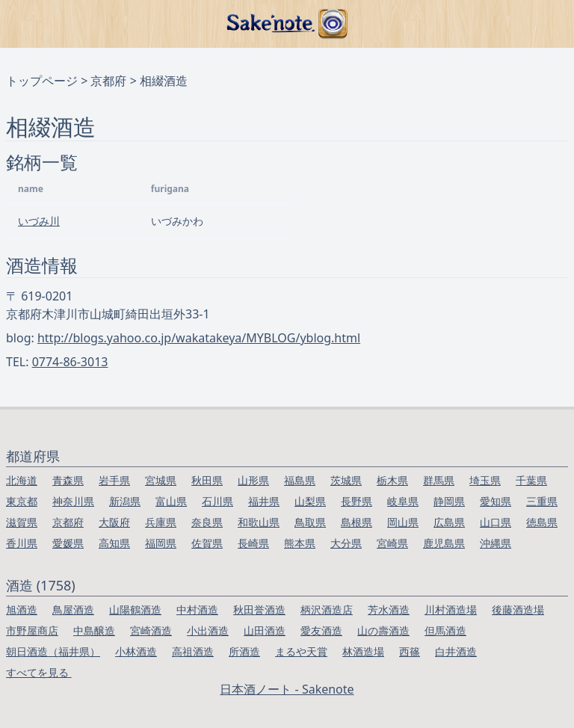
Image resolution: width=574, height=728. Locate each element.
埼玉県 (485, 480)
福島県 (300, 480)
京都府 (108, 81)
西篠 (410, 651)
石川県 (217, 501)
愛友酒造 (321, 630)
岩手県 (114, 480)
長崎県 (253, 543)
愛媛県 (68, 543)
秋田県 (207, 480)
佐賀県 (207, 543)
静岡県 (449, 501)
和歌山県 (259, 522)
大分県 (346, 543)
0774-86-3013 (70, 362)
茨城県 (346, 480)
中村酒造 (197, 610)
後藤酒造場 (518, 610)
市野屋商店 (32, 630)
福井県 (264, 501)
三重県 (542, 501)
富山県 (171, 501)
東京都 (22, 501)
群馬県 (439, 480)
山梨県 (310, 501)
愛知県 (496, 501)
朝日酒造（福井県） (53, 651)
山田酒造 (265, 630)
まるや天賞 (301, 651)
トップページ (42, 81)
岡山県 (403, 522)
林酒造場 (363, 651)
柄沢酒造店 (327, 610)
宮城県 (161, 480)
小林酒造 (136, 651)
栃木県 (392, 480)
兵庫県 (161, 522)
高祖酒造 (193, 651)
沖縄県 (496, 543)
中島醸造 (94, 630)
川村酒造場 (451, 610)
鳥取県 (310, 522)
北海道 (22, 480)
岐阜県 (403, 501)
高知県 (114, 543)
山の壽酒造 (383, 630)
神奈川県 (73, 501)
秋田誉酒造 (259, 610)
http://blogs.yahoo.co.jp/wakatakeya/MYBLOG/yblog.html (199, 338)
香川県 (22, 543)
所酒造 (244, 651)
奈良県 (207, 522)
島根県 (357, 522)
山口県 (496, 522)
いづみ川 (39, 221)
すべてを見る (39, 672)
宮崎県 (392, 543)
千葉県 (531, 480)
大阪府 (114, 522)
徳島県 (542, 522)
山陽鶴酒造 (135, 610)
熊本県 (300, 543)
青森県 (68, 480)
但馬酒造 (445, 630)
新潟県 (125, 501)
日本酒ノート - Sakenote (287, 689)
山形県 (253, 480)
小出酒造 (208, 630)
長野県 (357, 501)
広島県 (449, 522)
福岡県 (161, 543)
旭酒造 (22, 610)
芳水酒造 (389, 610)
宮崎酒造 (151, 630)
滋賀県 (22, 522)
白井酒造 (456, 651)
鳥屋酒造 (73, 610)
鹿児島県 (444, 543)
